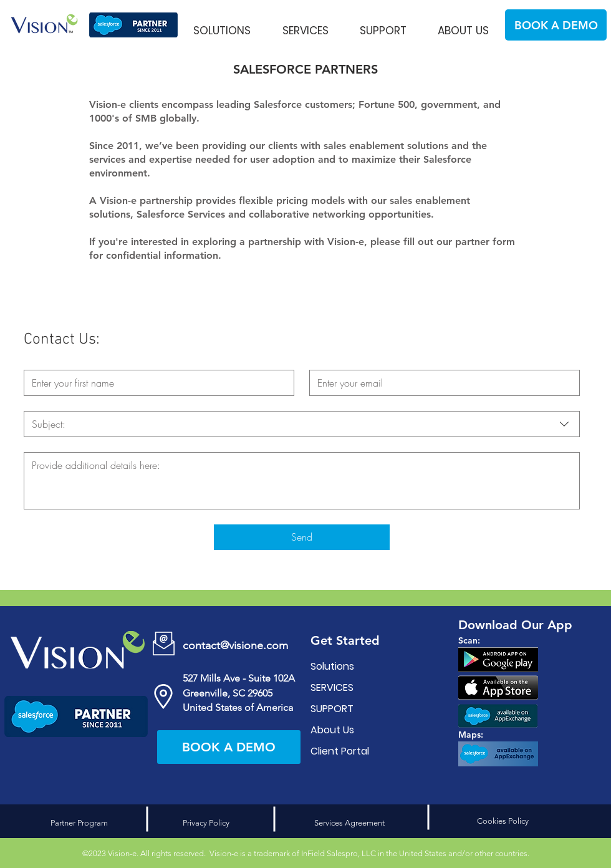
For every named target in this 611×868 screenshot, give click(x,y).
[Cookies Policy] (503, 821)
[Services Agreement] (349, 823)
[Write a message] (302, 481)
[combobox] (302, 424)
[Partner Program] (79, 823)
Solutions (332, 666)
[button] (222, 25)
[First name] (155, 383)
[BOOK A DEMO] (556, 25)
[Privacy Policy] (206, 823)
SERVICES (332, 687)
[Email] (441, 383)
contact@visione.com (235, 645)
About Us (332, 730)
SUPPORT (332, 709)
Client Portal (340, 751)
